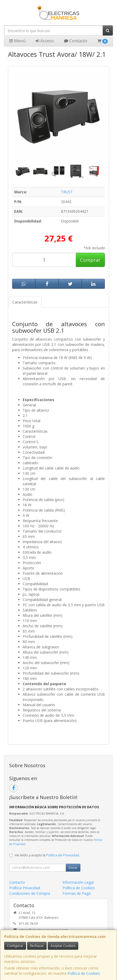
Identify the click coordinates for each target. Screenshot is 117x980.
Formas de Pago (77, 893)
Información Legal (78, 882)
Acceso (45, 41)
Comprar (90, 260)
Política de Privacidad (63, 855)
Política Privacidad (25, 888)
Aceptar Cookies (63, 946)
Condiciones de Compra (30, 893)
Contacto (76, 41)
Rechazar (37, 946)
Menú (17, 41)
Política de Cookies (84, 973)
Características (25, 302)
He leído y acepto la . (47, 855)
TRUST (67, 192)
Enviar (73, 868)
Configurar (15, 946)
